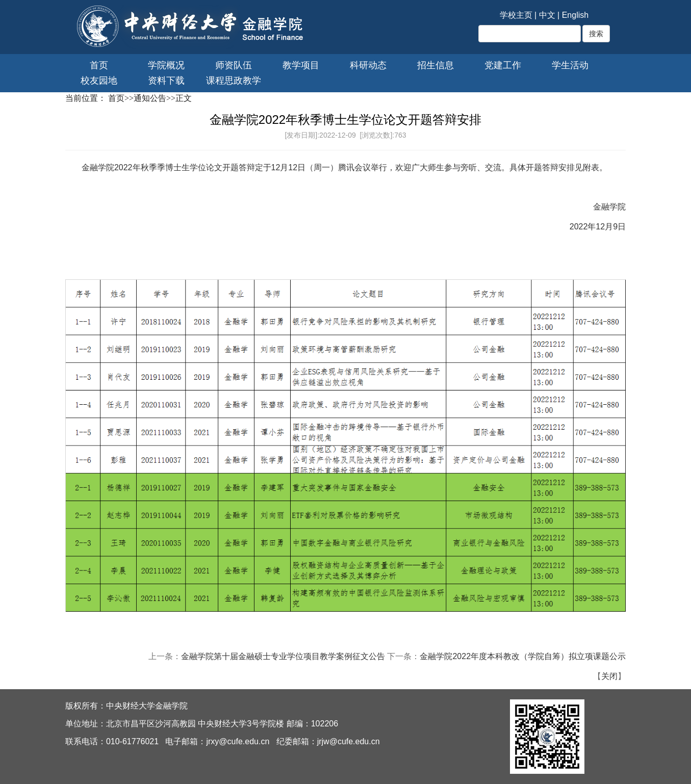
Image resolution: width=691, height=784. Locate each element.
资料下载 (166, 81)
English (575, 15)
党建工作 (503, 65)
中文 (547, 15)
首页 (99, 65)
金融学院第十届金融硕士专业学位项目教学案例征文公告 (283, 656)
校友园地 (99, 81)
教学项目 (301, 65)
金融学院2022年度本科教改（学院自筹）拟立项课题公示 (523, 656)
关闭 (609, 676)
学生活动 (570, 65)
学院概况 (166, 65)
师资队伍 (234, 65)
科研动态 (368, 65)
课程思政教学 (234, 81)
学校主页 (516, 15)
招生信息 (436, 65)
